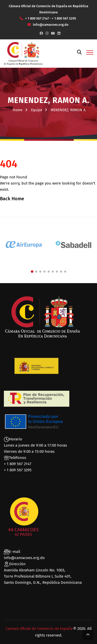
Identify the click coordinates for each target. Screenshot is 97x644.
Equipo (37, 110)
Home (18, 110)
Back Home (12, 199)
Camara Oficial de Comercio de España (39, 629)
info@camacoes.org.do (24, 558)
